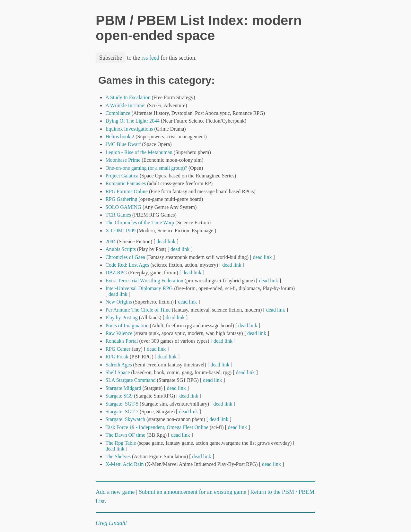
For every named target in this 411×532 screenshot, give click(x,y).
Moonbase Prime (123, 160)
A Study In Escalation (128, 97)
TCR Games (118, 215)
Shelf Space (118, 372)
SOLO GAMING (123, 207)
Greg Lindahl (111, 523)
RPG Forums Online (127, 191)
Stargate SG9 (119, 396)
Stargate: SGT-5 (122, 404)
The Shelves (118, 456)
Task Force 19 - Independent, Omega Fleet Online (157, 427)
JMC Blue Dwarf (123, 144)
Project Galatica (122, 176)
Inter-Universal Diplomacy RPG (139, 288)
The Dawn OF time (125, 435)
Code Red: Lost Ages (127, 265)
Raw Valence (119, 333)
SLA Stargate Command (130, 380)
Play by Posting (121, 317)
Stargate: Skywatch (125, 419)
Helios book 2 (120, 137)
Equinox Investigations (129, 129)
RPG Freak (117, 357)
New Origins (118, 302)
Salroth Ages (118, 365)
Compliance (118, 113)
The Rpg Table (121, 443)
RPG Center (118, 349)
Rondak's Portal (122, 341)
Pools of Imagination (127, 326)
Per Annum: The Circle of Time (138, 310)
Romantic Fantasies (126, 183)
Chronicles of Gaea (125, 257)
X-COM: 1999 (120, 231)
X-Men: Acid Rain (124, 464)
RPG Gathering (121, 199)
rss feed (150, 58)
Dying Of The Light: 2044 (132, 121)
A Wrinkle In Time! (126, 105)
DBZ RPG (116, 273)
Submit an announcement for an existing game (192, 492)
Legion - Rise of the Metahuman (139, 152)
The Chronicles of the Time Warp (140, 223)
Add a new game (115, 492)
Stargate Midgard (123, 388)
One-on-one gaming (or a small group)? (146, 168)
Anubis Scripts (121, 249)
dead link (166, 241)
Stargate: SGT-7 (122, 412)
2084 (110, 241)
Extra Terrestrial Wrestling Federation (144, 281)
